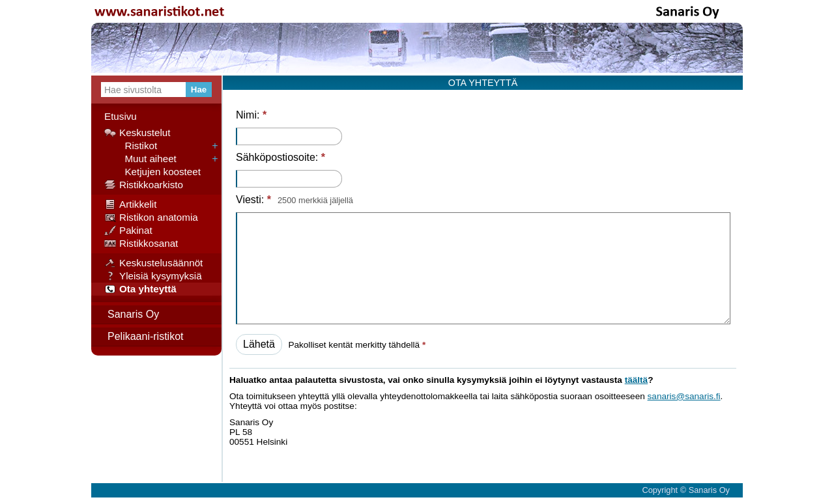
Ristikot (131, 146)
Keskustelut (137, 133)
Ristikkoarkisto (144, 185)
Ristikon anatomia (151, 217)
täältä (637, 380)
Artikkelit (130, 204)
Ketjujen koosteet (152, 172)
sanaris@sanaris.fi (684, 396)
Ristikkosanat (141, 244)
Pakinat (128, 231)
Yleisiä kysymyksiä (153, 276)
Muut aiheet (140, 159)
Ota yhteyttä (140, 289)
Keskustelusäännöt (153, 263)
